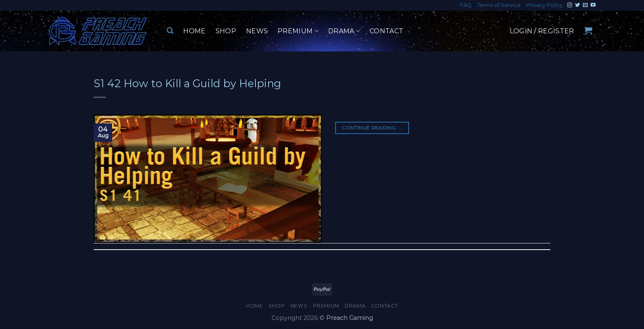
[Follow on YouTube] (593, 5)
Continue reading (372, 128)
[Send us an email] (585, 5)
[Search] (170, 31)
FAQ (466, 5)
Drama (344, 31)
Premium (298, 31)
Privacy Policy (544, 5)
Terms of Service (499, 5)
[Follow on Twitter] (577, 5)
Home (194, 31)
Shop (226, 31)
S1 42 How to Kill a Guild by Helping (187, 83)
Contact (386, 31)
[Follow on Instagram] (570, 5)
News (257, 31)
